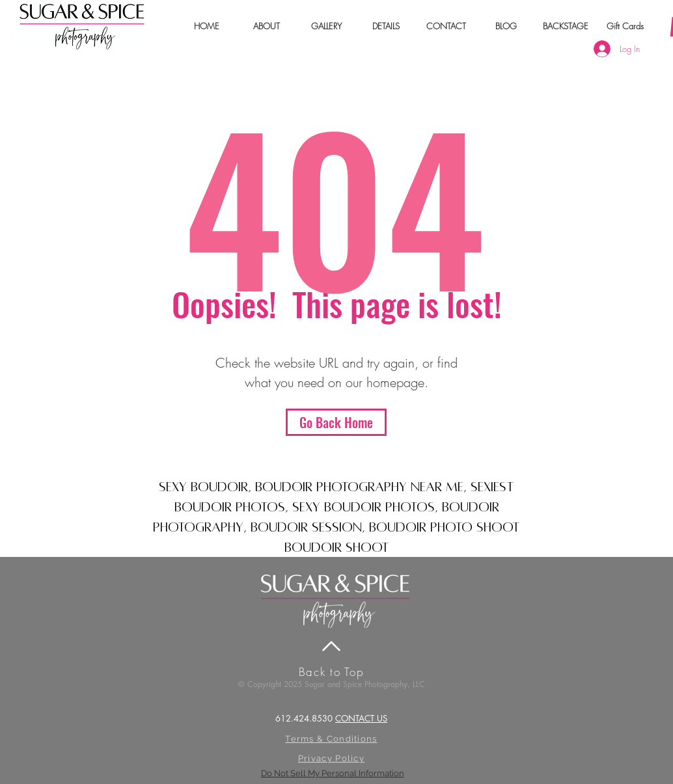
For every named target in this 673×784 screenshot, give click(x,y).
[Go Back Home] (336, 422)
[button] (266, 26)
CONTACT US (361, 718)
